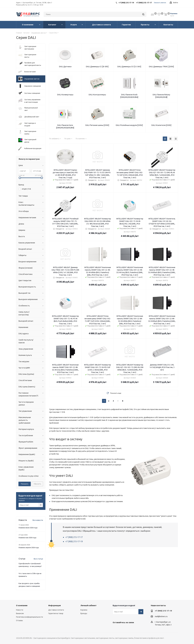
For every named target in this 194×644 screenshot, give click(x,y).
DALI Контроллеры (97, 95)
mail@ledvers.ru (161, 616)
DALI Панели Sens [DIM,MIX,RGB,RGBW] (65, 126)
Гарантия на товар (56, 613)
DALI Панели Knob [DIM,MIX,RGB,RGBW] (129, 96)
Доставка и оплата (56, 610)
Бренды (84, 613)
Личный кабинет (88, 605)
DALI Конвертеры (65, 95)
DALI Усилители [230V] (161, 125)
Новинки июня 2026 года (28, 528)
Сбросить (37, 484)
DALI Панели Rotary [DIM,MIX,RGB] (161, 96)
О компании (22, 605)
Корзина (84, 610)
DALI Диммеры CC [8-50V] (97, 67)
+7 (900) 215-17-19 (74, 541)
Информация (55, 605)
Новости (20, 610)
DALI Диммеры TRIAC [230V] (161, 67)
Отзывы (19, 620)
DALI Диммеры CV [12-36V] (129, 67)
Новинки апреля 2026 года (29, 547)
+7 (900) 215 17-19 (163, 611)
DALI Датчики (65, 67)
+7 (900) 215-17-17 (74, 537)
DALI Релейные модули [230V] (129, 125)
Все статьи (38, 559)
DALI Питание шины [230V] (97, 125)
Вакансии (20, 613)
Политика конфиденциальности (29, 617)
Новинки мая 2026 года (27, 538)
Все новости (38, 520)
